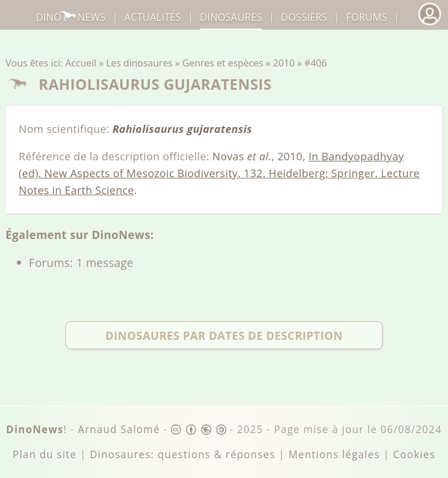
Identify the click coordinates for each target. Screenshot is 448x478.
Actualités (153, 17)
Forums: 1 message (81, 263)
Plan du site (45, 454)
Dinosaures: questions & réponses (183, 454)
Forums (367, 17)
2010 (284, 63)
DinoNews (71, 17)
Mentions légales (334, 454)
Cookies (414, 454)
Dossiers (304, 17)
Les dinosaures (139, 63)
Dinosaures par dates (224, 335)
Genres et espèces (223, 63)
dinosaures (231, 17)
